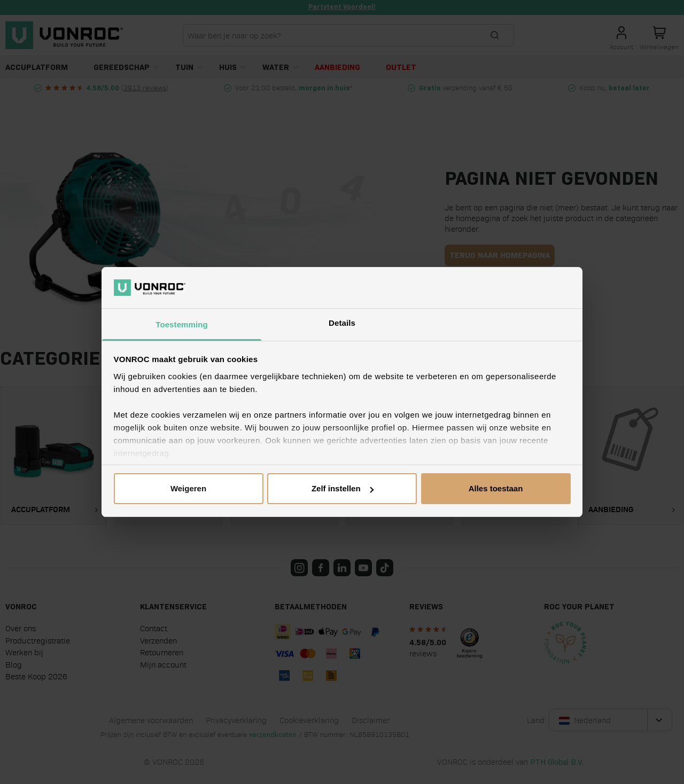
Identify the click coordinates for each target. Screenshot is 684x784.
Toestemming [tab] (182, 324)
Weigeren (188, 488)
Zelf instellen (343, 488)
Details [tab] (342, 323)
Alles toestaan (496, 488)
